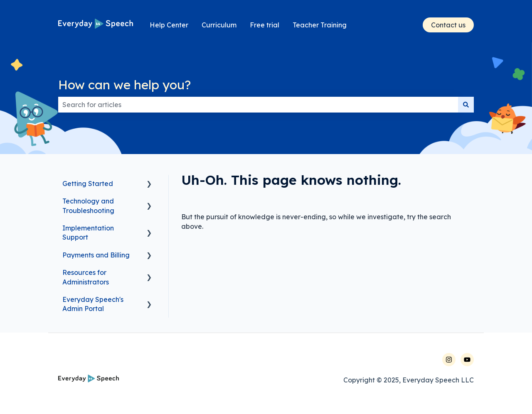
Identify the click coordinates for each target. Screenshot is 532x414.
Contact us (448, 25)
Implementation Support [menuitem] (88, 233)
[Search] (466, 105)
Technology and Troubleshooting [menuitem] (88, 206)
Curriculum (219, 25)
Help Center (169, 25)
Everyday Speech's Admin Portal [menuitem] (93, 304)
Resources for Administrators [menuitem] (86, 277)
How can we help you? (124, 85)
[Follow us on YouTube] (467, 360)
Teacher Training (320, 25)
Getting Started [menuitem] (88, 184)
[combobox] (258, 105)
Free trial (265, 25)
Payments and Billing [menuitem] (96, 255)
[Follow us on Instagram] (449, 360)
